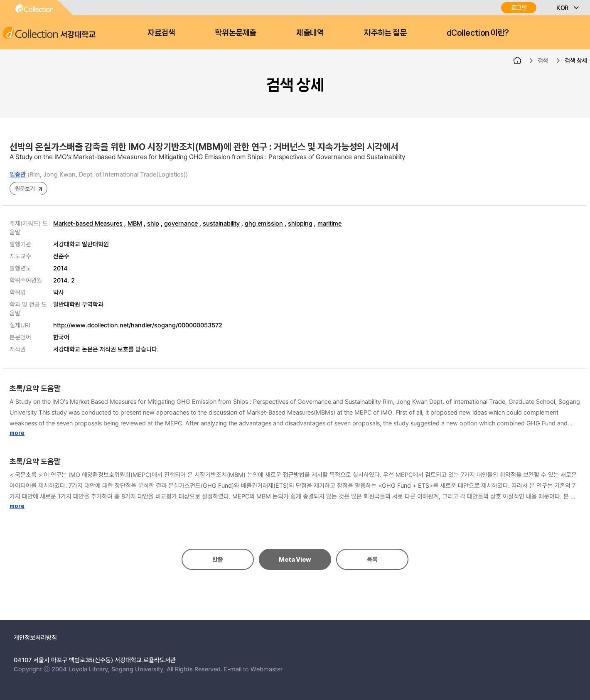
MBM (135, 223)
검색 (543, 60)
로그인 (519, 8)
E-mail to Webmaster (253, 669)
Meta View (295, 560)
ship (153, 223)
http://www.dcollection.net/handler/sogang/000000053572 (138, 325)
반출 (218, 560)
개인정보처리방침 (35, 637)
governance (181, 223)
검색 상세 (576, 60)
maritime (329, 223)
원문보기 (25, 188)
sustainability (221, 223)
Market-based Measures (88, 223)
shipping (300, 223)
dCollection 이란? (478, 33)
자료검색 (161, 33)
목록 (372, 560)
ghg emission (264, 223)
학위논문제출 (235, 33)
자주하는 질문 (385, 33)
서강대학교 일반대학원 (81, 244)
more (17, 433)
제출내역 (310, 33)
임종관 (18, 174)
